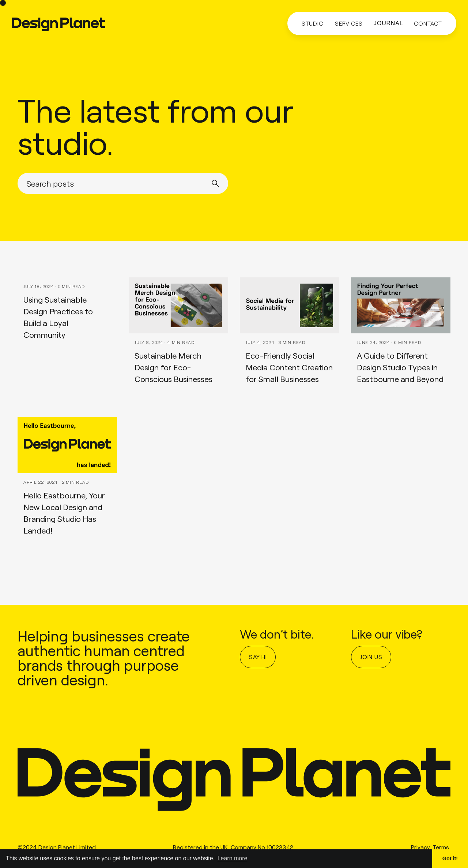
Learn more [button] (233, 858)
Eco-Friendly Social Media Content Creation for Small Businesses (289, 367)
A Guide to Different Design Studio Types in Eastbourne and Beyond (400, 367)
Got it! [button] (450, 858)
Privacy (420, 848)
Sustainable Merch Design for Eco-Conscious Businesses (173, 367)
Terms (441, 848)
